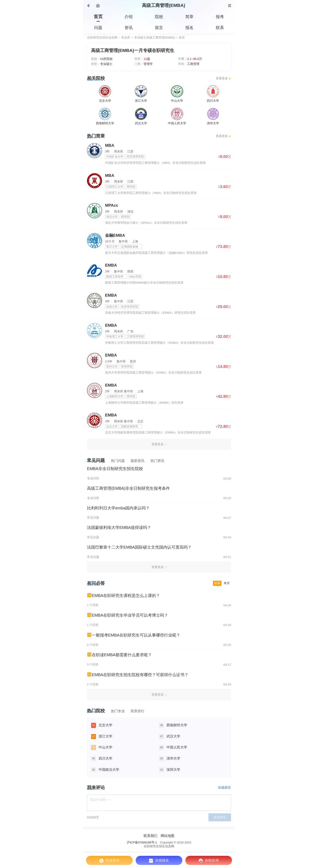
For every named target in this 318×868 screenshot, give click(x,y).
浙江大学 (105, 736)
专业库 (126, 38)
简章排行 (138, 711)
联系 (220, 28)
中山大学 (105, 747)
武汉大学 (173, 736)
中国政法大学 (109, 770)
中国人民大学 (177, 747)
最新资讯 (138, 461)
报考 (220, 17)
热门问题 (118, 461)
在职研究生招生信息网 (102, 38)
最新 (217, 583)
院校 (159, 17)
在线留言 (225, 787)
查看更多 (222, 78)
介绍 (129, 17)
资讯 (129, 28)
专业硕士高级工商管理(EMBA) (155, 38)
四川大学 (105, 758)
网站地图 (168, 836)
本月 (227, 583)
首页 (98, 17)
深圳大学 (173, 770)
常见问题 (96, 460)
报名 (189, 28)
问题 (98, 28)
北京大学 (105, 725)
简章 (189, 17)
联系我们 (150, 836)
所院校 (106, 59)
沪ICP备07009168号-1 (142, 842)
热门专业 (118, 711)
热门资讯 (157, 461)
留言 (159, 28)
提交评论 (220, 817)
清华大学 (173, 758)
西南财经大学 (177, 725)
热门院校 (96, 711)
